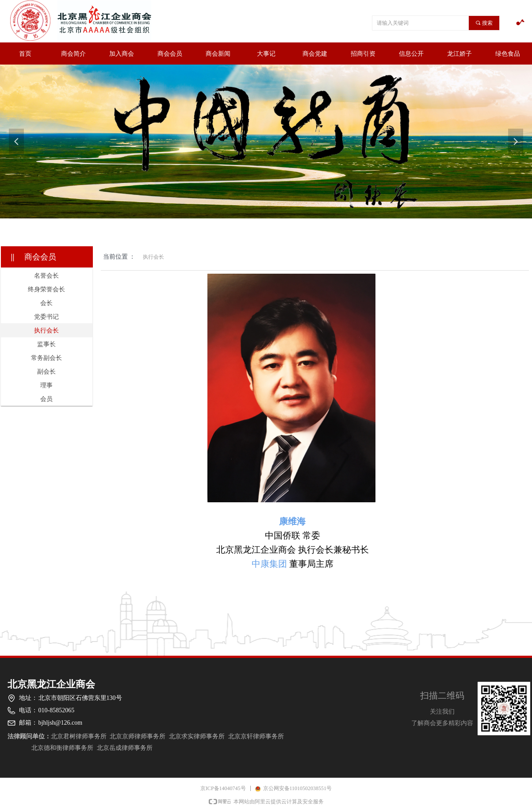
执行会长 (153, 257)
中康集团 (269, 564)
